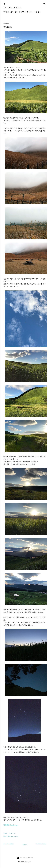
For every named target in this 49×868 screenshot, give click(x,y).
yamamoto (15, 836)
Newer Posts (8, 844)
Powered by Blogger (24, 858)
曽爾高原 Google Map (10, 825)
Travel (9, 836)
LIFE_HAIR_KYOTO (12, 8)
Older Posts (41, 844)
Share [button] (5, 833)
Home (25, 845)
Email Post (12, 833)
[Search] (44, 3)
